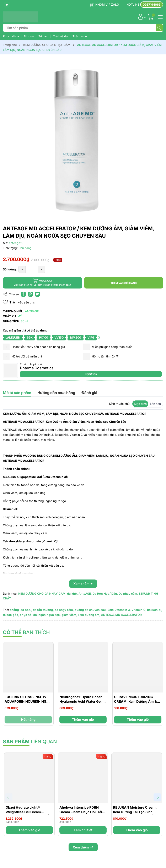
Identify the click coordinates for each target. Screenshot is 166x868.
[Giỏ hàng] (151, 17)
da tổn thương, (43, 610)
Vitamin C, (139, 610)
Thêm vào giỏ (83, 719)
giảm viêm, (69, 615)
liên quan (30, 742)
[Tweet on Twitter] (37, 294)
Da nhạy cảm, (128, 594)
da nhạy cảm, (64, 610)
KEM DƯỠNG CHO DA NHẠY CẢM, (42, 594)
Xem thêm (83, 847)
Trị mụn (29, 36)
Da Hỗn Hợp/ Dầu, (105, 594)
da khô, (72, 594)
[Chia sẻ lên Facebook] (23, 294)
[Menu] (160, 17)
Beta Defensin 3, (119, 610)
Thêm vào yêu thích (20, 302)
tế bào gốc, (11, 615)
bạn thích (26, 632)
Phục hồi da (11, 36)
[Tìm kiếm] (159, 28)
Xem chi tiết (83, 830)
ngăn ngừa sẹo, (50, 615)
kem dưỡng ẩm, (89, 615)
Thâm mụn (80, 36)
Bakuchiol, (155, 610)
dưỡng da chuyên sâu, (91, 610)
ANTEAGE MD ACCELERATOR (121, 615)
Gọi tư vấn (91, 374)
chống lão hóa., (21, 610)
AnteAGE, (85, 594)
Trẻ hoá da (61, 36)
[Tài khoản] (141, 17)
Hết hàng (28, 719)
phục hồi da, (29, 615)
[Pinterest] (30, 294)
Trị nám (44, 36)
